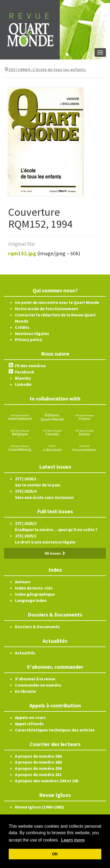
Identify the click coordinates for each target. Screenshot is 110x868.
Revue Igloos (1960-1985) (40, 807)
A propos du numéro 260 (38, 756)
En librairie (25, 691)
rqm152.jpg (22, 253)
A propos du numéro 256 (38, 768)
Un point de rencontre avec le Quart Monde (57, 302)
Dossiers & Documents (37, 627)
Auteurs (23, 582)
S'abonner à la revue (35, 679)
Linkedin (23, 384)
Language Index (31, 600)
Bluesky (23, 378)
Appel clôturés (29, 724)
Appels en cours (30, 717)
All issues (55, 553)
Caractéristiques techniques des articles (55, 730)
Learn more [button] (73, 840)
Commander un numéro (38, 685)
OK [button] (55, 854)
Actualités (25, 653)
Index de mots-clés (34, 588)
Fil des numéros (30, 366)
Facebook (25, 372)
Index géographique (35, 594)
